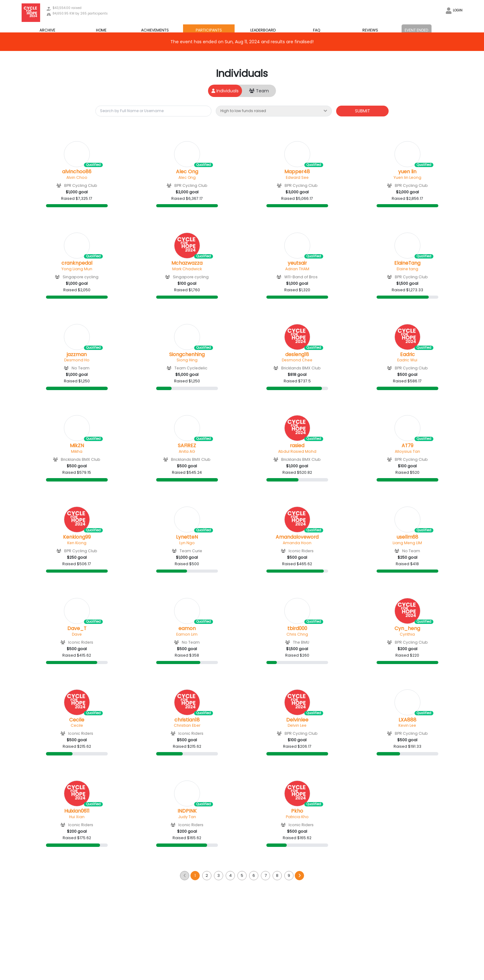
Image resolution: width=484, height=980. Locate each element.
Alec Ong (187, 172)
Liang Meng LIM (407, 543)
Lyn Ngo (187, 543)
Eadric (407, 355)
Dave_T (77, 629)
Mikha (77, 451)
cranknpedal (77, 263)
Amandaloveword (297, 537)
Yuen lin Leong (407, 177)
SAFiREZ (187, 446)
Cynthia (407, 634)
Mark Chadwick (187, 269)
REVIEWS (370, 30)
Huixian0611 (77, 811)
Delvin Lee (297, 725)
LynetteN (187, 537)
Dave (77, 634)
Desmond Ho (77, 360)
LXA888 (407, 720)
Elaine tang (407, 269)
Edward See (297, 177)
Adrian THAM (297, 269)
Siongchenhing (187, 355)
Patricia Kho (297, 817)
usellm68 (407, 537)
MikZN (77, 446)
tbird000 (297, 629)
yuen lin (407, 172)
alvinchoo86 (77, 172)
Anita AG (187, 451)
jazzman (77, 355)
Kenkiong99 (77, 537)
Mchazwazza (187, 263)
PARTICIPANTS (209, 30)
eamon (187, 629)
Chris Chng (297, 634)
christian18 (187, 720)
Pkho (297, 811)
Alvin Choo (77, 177)
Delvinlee (297, 720)
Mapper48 (297, 172)
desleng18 (297, 355)
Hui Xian (77, 817)
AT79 (407, 446)
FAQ (317, 30)
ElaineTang (407, 263)
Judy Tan (187, 817)
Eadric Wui (407, 360)
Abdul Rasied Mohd (297, 451)
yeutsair (297, 263)
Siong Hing (187, 360)
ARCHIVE (47, 30)
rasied (297, 446)
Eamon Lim (187, 634)
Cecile (77, 720)
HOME (101, 30)
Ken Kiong (77, 543)
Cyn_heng (407, 629)
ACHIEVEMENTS (155, 30)
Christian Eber (187, 725)
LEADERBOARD (263, 30)
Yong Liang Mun (77, 269)
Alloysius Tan (407, 451)
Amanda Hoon (297, 543)
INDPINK (187, 811)
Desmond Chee (297, 360)
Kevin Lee (407, 725)
